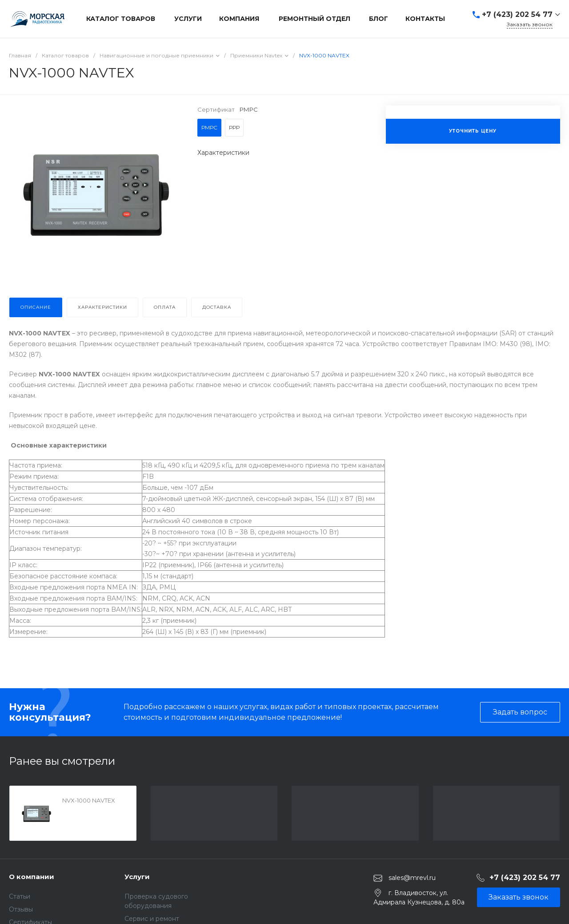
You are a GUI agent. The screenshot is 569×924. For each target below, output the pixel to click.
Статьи (20, 896)
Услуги (137, 877)
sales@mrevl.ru (412, 878)
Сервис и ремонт (152, 919)
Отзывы (21, 909)
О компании (32, 877)
